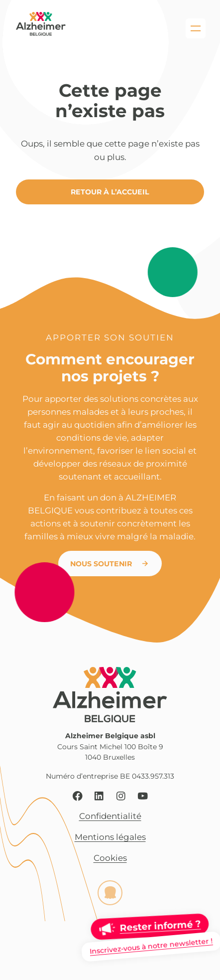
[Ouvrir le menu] (196, 28)
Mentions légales (110, 837)
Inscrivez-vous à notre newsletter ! (151, 946)
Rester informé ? (160, 926)
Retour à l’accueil (110, 192)
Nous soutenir (101, 564)
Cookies (110, 858)
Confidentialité (110, 816)
